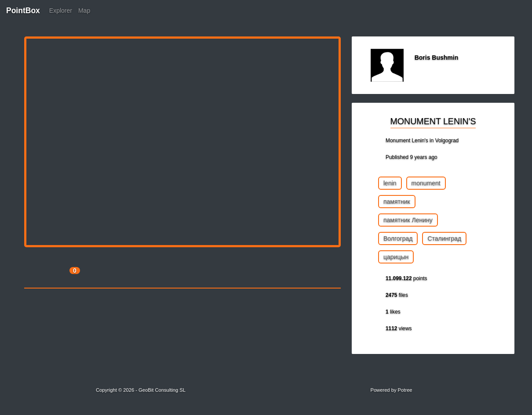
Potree (405, 390)
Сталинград (444, 238)
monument (426, 183)
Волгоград (398, 238)
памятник (397, 202)
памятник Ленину (408, 220)
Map (84, 11)
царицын (396, 257)
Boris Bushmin (437, 58)
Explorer (61, 11)
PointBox (23, 11)
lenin (390, 183)
